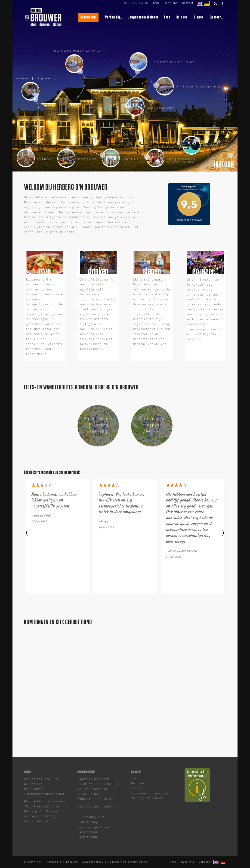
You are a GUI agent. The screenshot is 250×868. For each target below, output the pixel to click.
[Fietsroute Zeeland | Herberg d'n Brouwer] (152, 426)
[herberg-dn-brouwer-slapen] (152, 263)
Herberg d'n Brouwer (62, 862)
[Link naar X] (215, 3)
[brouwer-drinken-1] (98, 263)
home (156, 3)
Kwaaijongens (92, 862)
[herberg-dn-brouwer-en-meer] (205, 263)
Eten (135, 778)
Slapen (137, 788)
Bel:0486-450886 (136, 3)
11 (127, 106)
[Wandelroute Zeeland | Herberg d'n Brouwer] (98, 426)
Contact (188, 3)
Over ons (171, 3)
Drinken (138, 784)
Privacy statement (147, 798)
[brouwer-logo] (43, 17)
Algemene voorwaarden (150, 793)
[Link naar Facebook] (222, 3)
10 (156, 85)
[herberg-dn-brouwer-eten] (45, 263)
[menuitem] (156, 3)
